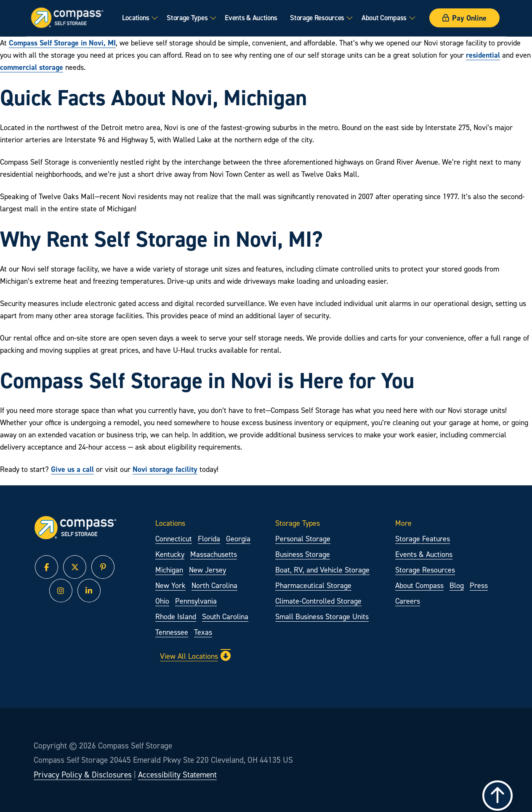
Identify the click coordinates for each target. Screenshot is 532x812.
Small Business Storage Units (322, 616)
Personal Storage (303, 539)
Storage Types (187, 18)
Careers (408, 601)
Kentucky (170, 554)
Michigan (169, 570)
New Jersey (207, 570)
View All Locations (195, 656)
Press (479, 585)
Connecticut (174, 539)
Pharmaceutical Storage (313, 585)
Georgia (238, 539)
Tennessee (172, 632)
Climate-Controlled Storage (318, 601)
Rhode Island (176, 616)
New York (170, 585)
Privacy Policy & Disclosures (83, 775)
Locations (136, 18)
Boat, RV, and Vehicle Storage (322, 570)
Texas (203, 632)
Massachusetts (214, 554)
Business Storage (303, 554)
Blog (457, 585)
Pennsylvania (196, 601)
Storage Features (423, 539)
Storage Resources (317, 18)
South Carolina (225, 616)
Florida (209, 539)
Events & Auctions (251, 18)
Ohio (162, 601)
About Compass (384, 18)
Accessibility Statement (177, 775)
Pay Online (464, 18)
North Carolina (214, 585)
